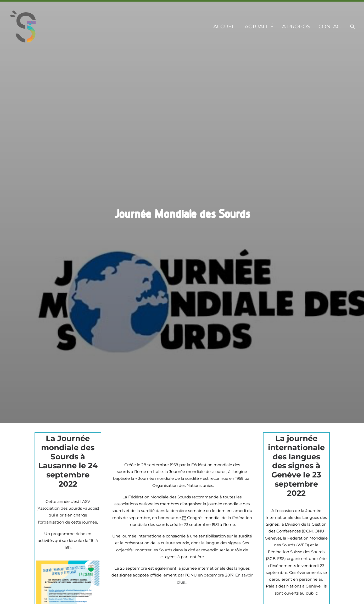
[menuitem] (225, 26)
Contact (331, 26)
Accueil (225, 26)
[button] (352, 26)
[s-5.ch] (23, 26)
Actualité (259, 26)
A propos (296, 26)
